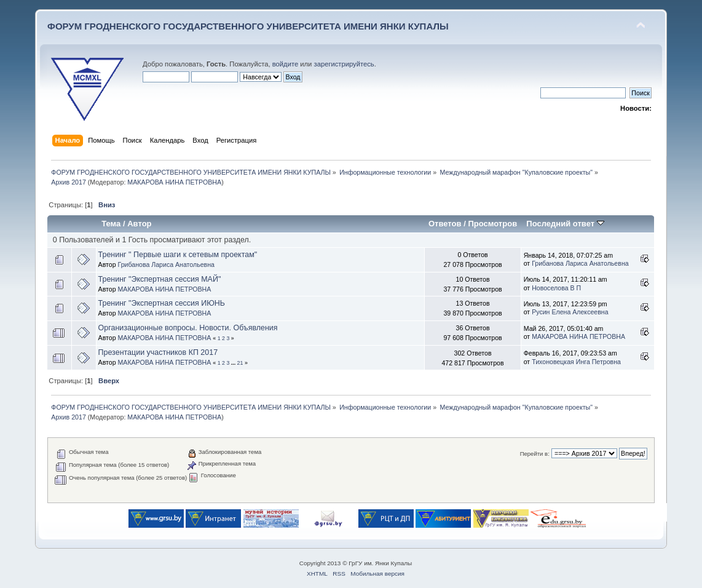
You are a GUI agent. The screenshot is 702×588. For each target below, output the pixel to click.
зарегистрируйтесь (344, 64)
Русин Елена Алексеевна (570, 312)
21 (240, 363)
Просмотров (492, 224)
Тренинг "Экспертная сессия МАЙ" (160, 279)
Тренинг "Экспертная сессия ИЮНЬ (162, 303)
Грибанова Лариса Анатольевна (166, 264)
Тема (111, 224)
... (234, 363)
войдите (285, 64)
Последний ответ (565, 224)
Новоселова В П (556, 288)
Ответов (445, 224)
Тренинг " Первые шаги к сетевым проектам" (178, 255)
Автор (139, 224)
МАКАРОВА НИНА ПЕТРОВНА (174, 182)
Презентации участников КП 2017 (158, 352)
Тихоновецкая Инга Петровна (576, 362)
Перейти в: (535, 454)
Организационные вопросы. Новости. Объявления (188, 328)
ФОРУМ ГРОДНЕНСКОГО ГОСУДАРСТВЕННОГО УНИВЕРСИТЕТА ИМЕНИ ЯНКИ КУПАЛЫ (248, 26)
